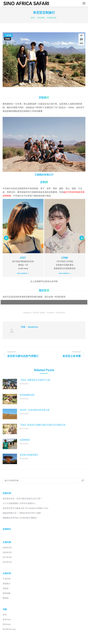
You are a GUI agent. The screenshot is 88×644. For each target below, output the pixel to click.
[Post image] (10, 384)
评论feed (7, 624)
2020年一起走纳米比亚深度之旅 (35, 410)
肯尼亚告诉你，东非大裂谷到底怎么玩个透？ (22, 499)
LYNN (65, 258)
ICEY (23, 258)
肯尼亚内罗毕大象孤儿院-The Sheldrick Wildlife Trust (25, 508)
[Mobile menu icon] (84, 3)
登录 (5, 615)
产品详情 (8, 35)
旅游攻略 (7, 593)
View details (23, 273)
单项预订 (7, 584)
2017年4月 (7, 557)
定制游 (7, 39)
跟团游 (6, 598)
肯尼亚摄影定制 (27, 395)
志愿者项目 (25, 440)
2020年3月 (7, 552)
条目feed (7, 620)
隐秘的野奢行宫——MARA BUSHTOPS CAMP (22, 513)
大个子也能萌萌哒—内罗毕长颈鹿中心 (19, 503)
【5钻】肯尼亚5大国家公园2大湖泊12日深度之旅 (42, 425)
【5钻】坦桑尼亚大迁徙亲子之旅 (35, 380)
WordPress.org (9, 629)
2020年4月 (7, 548)
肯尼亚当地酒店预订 (29, 455)
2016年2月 (7, 562)
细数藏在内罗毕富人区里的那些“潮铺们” (20, 518)
